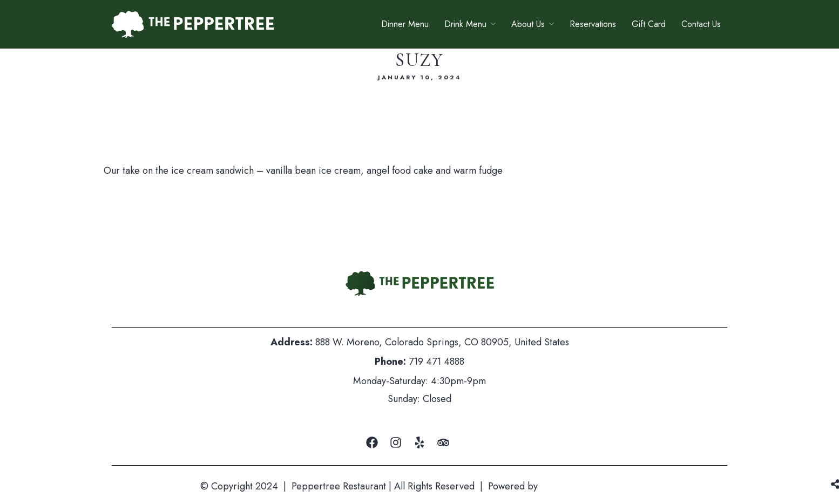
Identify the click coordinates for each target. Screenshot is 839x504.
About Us (528, 24)
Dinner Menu (405, 24)
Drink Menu (465, 24)
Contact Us (701, 24)
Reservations (593, 24)
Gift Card (649, 24)
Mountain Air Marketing (590, 486)
